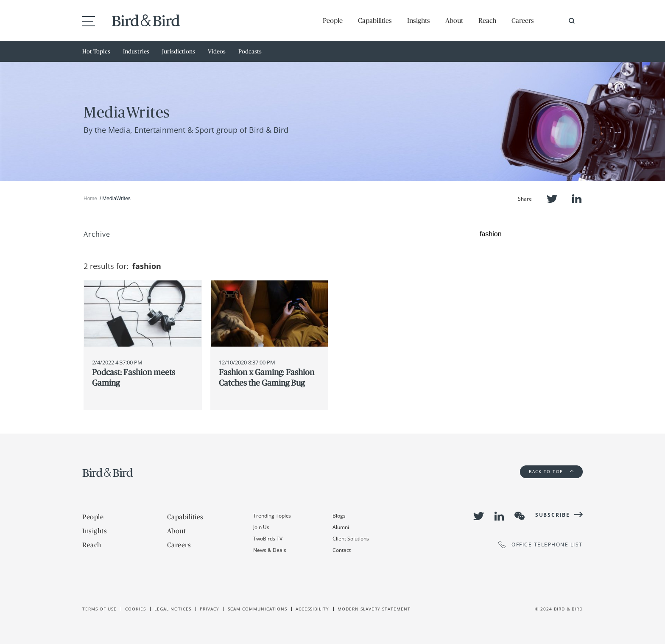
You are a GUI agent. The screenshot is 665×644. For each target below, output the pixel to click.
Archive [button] (97, 234)
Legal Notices (173, 609)
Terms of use (99, 609)
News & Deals (270, 550)
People (333, 20)
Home (90, 199)
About (454, 20)
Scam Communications (257, 609)
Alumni (341, 527)
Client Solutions (351, 539)
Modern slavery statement (374, 609)
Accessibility (312, 609)
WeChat (520, 516)
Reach (487, 20)
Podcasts (250, 51)
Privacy (210, 609)
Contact (342, 550)
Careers (523, 20)
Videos (217, 51)
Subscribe (553, 515)
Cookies (136, 609)
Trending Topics (272, 516)
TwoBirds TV (268, 539)
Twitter (552, 199)
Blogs (339, 516)
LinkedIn (577, 199)
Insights (419, 20)
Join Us (261, 527)
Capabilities (375, 20)
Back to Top (551, 471)
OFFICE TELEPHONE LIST (541, 545)
